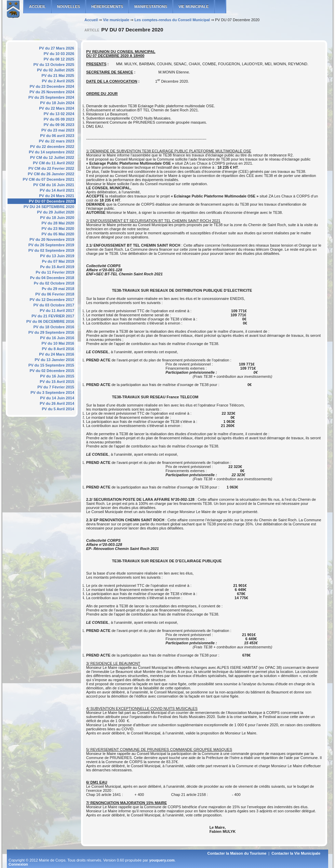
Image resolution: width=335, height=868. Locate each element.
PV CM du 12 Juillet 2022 (52, 157)
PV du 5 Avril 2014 (58, 409)
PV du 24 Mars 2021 (57, 196)
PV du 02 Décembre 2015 (52, 371)
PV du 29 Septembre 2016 (51, 332)
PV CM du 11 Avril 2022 (53, 163)
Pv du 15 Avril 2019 (57, 267)
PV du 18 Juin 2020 (57, 218)
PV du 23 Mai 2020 (58, 229)
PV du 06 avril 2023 (57, 136)
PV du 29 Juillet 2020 (56, 212)
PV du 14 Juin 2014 (57, 398)
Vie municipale (193, 6)
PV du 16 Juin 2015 (57, 376)
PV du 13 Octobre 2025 (54, 65)
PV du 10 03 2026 (59, 54)
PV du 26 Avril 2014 (57, 403)
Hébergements (107, 6)
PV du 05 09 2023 (59, 119)
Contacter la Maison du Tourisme (237, 853)
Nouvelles (69, 6)
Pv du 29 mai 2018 (58, 289)
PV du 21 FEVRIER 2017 (53, 316)
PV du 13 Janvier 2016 (54, 360)
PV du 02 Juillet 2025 (56, 70)
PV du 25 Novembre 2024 (52, 92)
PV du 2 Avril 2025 (58, 81)
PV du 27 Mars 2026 (57, 48)
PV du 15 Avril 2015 (57, 382)
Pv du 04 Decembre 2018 (52, 278)
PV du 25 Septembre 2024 (51, 97)
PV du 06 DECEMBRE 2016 (50, 321)
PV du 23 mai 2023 (58, 130)
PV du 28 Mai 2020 (58, 223)
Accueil (91, 20)
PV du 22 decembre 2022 (52, 147)
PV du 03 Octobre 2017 (54, 305)
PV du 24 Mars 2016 (57, 354)
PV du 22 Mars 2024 (57, 108)
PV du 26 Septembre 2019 (51, 245)
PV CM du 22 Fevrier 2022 (51, 168)
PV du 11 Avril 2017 (57, 311)
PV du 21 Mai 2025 (58, 75)
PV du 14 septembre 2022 (51, 152)
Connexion (18, 864)
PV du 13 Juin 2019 (57, 256)
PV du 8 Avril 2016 (58, 349)
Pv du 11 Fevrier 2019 (55, 272)
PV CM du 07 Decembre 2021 (49, 179)
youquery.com (162, 860)
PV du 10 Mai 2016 (58, 343)
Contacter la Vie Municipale (296, 853)
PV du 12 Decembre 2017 (52, 300)
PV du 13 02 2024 (59, 114)
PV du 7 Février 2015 (56, 387)
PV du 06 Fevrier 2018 (55, 294)
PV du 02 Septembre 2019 (51, 250)
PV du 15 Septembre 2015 (51, 365)
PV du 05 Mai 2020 (58, 234)
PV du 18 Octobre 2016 (54, 327)
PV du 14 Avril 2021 (57, 190)
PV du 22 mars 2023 (57, 141)
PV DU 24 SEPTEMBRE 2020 (49, 207)
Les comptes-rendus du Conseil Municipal (172, 20)
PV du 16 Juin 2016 (57, 338)
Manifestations (151, 6)
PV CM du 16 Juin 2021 (54, 185)
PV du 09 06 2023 (59, 125)
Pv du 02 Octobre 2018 (54, 283)
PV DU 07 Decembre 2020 (51, 201)
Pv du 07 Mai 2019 (58, 261)
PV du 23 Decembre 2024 (52, 86)
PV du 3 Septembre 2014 (52, 392)
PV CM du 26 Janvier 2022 (51, 174)
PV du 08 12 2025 (59, 59)
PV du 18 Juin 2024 (57, 103)
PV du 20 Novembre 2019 (52, 239)
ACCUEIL (37, 6)
